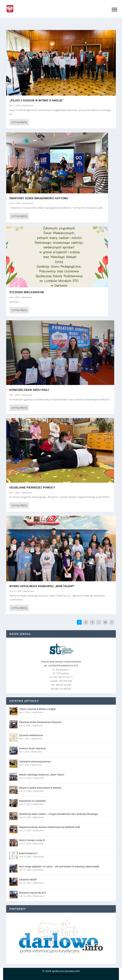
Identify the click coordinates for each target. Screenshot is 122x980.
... (99, 622)
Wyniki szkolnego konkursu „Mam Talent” (42, 586)
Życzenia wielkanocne (27, 292)
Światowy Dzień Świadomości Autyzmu (39, 198)
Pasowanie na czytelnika (32, 801)
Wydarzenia (28, 106)
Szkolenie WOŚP (28, 880)
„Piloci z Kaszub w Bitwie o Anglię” (36, 100)
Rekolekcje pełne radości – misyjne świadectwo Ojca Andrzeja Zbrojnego (59, 814)
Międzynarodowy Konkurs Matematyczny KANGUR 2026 (50, 827)
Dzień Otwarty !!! (28, 853)
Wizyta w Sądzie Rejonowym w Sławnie (40, 788)
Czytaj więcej (19, 122)
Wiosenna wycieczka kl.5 (33, 893)
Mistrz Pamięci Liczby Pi (32, 840)
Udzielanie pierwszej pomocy (32, 488)
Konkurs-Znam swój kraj (29, 390)
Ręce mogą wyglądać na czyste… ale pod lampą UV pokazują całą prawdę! (59, 866)
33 (105, 622)
